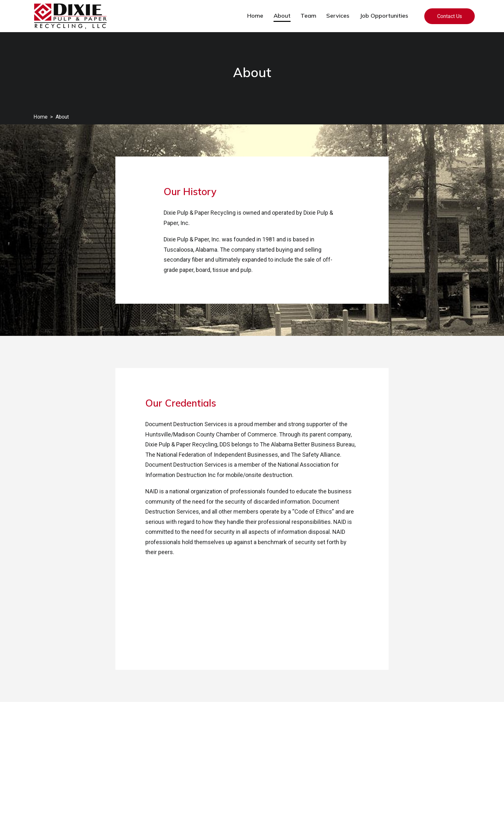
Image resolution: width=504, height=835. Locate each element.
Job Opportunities (384, 16)
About (282, 16)
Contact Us (450, 16)
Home (255, 16)
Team (308, 16)
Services (338, 16)
